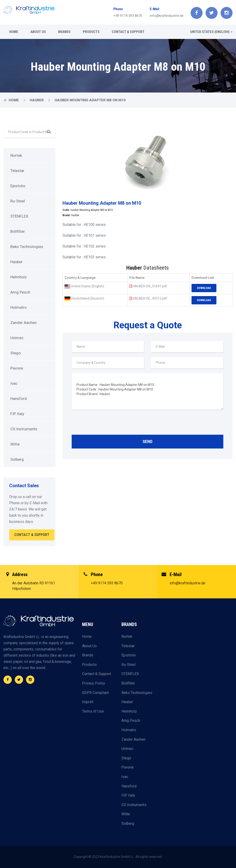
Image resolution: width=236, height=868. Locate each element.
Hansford (19, 399)
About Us (38, 32)
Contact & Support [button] (32, 535)
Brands (64, 32)
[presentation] (107, 423)
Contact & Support (128, 32)
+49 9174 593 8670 (128, 16)
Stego (16, 353)
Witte (15, 444)
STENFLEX (19, 216)
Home (14, 32)
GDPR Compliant (95, 693)
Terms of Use (93, 711)
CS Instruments (24, 429)
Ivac (14, 383)
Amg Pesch (20, 292)
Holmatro (19, 307)
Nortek (16, 155)
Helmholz (19, 277)
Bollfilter (18, 231)
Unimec (17, 338)
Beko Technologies (27, 247)
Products (91, 32)
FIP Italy (17, 414)
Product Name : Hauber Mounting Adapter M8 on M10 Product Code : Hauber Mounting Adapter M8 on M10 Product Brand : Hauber (147, 391)
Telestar (17, 171)
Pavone (17, 368)
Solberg (17, 459)
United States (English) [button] (211, 32)
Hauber (37, 100)
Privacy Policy (94, 683)
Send (147, 441)
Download (204, 288)
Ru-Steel (18, 201)
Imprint (88, 702)
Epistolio (18, 186)
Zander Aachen (24, 323)
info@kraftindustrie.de (167, 16)
